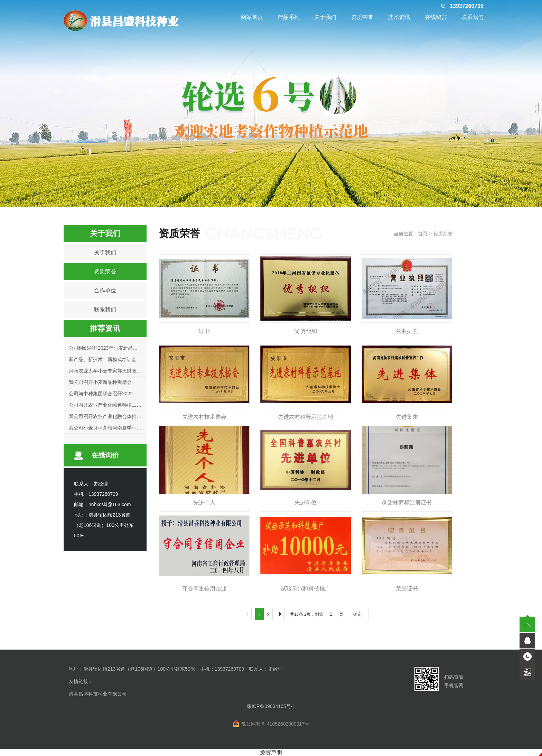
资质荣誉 (362, 17)
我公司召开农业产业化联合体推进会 (108, 416)
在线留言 (436, 17)
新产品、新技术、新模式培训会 (103, 359)
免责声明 (271, 752)
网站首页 (252, 17)
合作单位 (105, 290)
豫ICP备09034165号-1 (271, 706)
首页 (423, 234)
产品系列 (289, 17)
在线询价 (105, 455)
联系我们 (473, 17)
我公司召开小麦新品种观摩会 (100, 382)
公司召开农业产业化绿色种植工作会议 (110, 405)
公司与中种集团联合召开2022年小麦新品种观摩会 (123, 394)
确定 (357, 614)
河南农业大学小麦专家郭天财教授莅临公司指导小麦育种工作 (134, 371)
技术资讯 (399, 17)
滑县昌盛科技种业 (121, 21)
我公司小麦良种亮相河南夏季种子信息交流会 (117, 428)
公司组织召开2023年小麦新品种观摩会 (110, 348)
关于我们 (325, 17)
